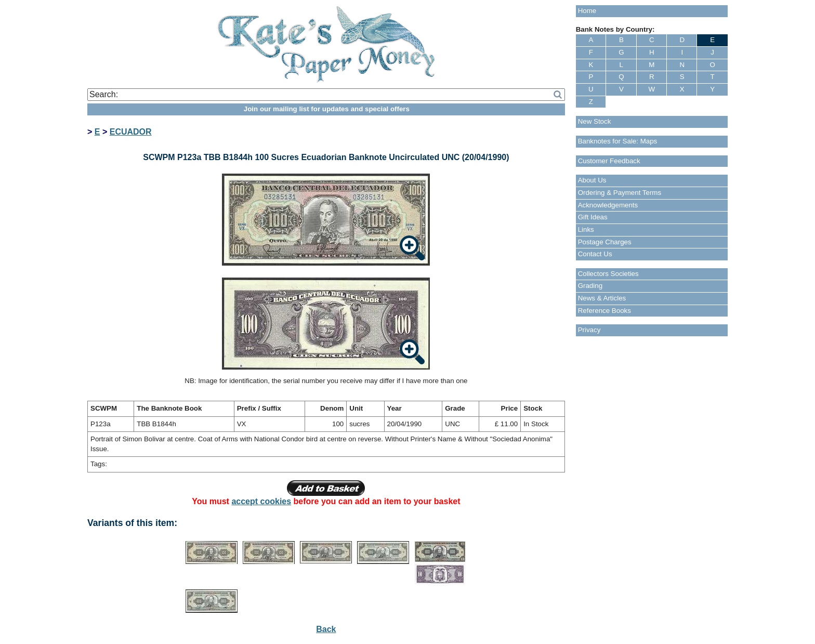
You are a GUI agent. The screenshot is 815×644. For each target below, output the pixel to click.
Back (326, 629)
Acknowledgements (608, 205)
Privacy (589, 330)
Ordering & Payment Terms (620, 193)
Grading (590, 286)
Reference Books (604, 311)
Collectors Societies (608, 274)
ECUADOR (131, 132)
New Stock (595, 121)
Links (586, 229)
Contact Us (595, 254)
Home (587, 11)
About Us (592, 180)
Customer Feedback (609, 161)
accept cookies (261, 501)
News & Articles (602, 298)
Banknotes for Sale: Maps (618, 141)
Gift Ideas (593, 217)
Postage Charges (605, 242)
